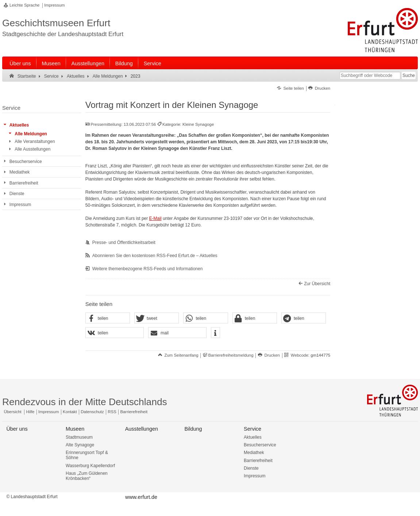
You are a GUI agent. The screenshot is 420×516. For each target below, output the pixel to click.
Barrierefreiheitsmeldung (231, 355)
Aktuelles (253, 437)
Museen (51, 63)
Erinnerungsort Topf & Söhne (87, 455)
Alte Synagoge (80, 445)
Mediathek (254, 453)
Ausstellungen (88, 63)
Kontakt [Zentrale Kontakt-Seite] (70, 412)
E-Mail (155, 218)
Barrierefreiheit (258, 461)
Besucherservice (260, 445)
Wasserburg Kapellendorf (90, 466)
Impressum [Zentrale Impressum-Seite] (49, 412)
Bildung (124, 63)
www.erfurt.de (141, 497)
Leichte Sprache (24, 5)
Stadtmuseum (79, 437)
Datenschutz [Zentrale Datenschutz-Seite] (92, 412)
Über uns (20, 63)
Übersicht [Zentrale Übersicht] (13, 412)
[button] (108, 318)
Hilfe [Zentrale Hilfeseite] (30, 412)
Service (153, 63)
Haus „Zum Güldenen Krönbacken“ (87, 476)
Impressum (54, 5)
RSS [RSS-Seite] (112, 412)
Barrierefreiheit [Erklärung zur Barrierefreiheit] (134, 412)
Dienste (251, 468)
